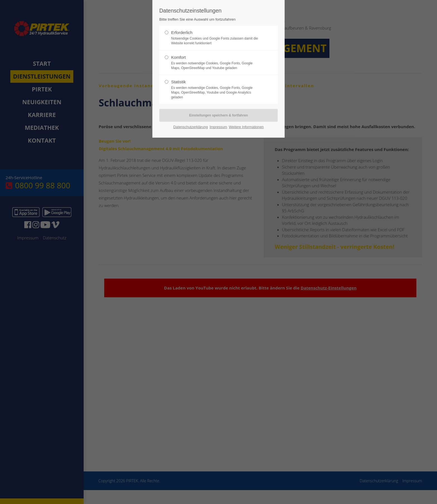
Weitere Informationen (246, 127)
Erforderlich (216, 38)
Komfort (216, 63)
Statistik (216, 89)
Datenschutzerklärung (191, 127)
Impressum (218, 127)
